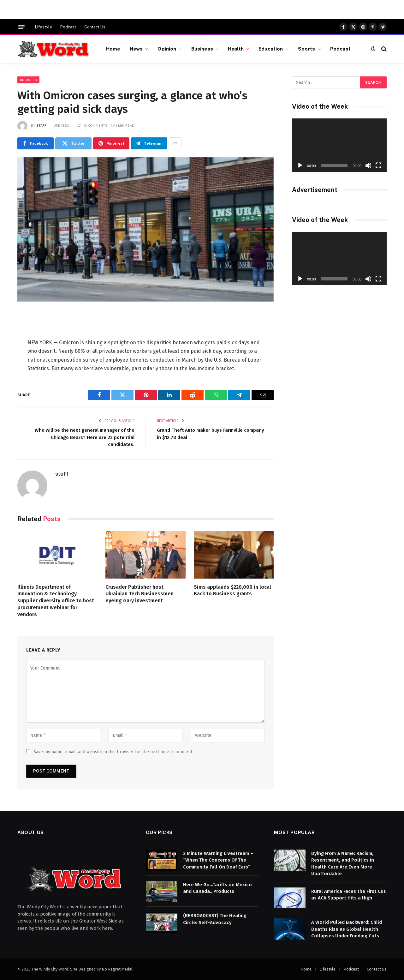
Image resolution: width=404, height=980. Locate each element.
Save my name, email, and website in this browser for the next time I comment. (113, 752)
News (136, 49)
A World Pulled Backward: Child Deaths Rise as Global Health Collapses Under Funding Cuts (347, 929)
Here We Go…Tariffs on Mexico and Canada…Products (217, 888)
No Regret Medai (117, 969)
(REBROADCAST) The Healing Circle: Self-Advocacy (215, 919)
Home (113, 49)
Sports (307, 49)
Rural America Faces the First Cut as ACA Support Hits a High (348, 895)
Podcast (68, 27)
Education (271, 49)
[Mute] (368, 165)
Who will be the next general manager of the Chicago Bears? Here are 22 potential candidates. (85, 437)
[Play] (300, 165)
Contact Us (95, 27)
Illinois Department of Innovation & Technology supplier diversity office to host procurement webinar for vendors (56, 601)
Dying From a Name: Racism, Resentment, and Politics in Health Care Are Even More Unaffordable (343, 863)
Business (202, 49)
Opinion (167, 49)
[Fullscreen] (378, 165)
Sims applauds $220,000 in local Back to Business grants (232, 590)
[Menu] (21, 27)
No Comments (92, 125)
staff (42, 125)
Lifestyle (44, 27)
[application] (339, 145)
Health (236, 49)
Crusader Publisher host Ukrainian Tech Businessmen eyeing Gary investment (140, 594)
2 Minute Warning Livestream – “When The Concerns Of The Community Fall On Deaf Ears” (218, 860)
